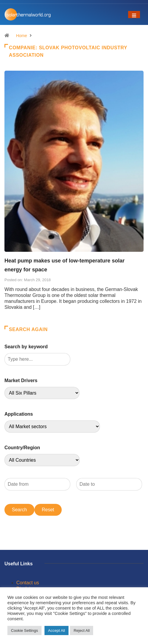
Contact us (28, 583)
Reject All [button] (82, 630)
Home (22, 36)
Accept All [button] (57, 630)
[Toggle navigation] (134, 15)
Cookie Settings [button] (24, 630)
